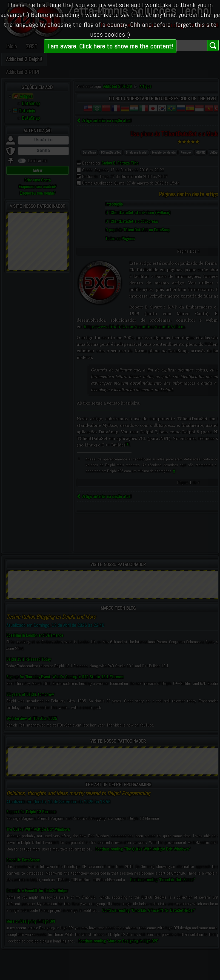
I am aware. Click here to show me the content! (110, 46)
